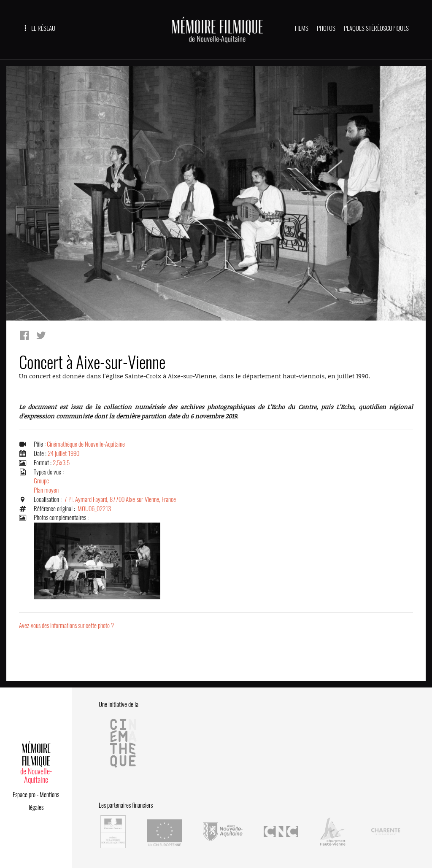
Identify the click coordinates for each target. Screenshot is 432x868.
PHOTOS (326, 28)
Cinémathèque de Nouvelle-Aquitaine (86, 444)
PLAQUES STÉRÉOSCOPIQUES (376, 28)
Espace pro (24, 795)
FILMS (302, 28)
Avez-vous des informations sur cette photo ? (66, 625)
